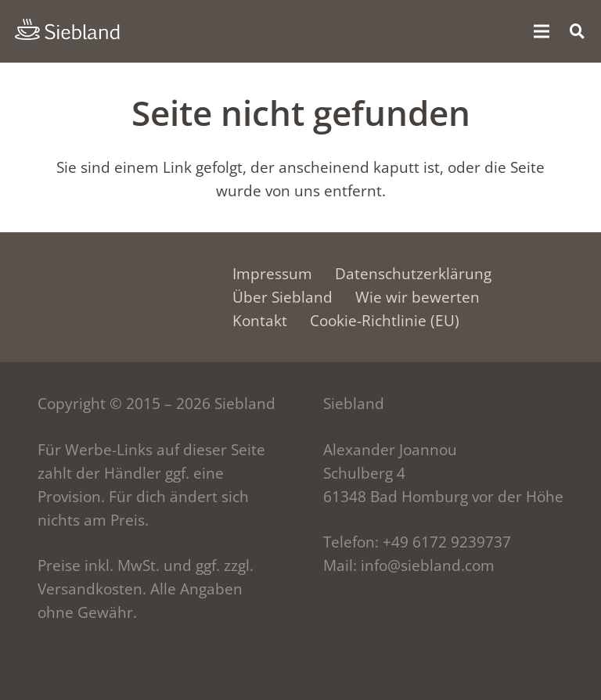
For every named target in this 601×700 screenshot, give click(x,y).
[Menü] (541, 31)
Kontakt (260, 321)
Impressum (272, 274)
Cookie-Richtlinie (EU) (385, 321)
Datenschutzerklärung (413, 274)
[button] (578, 31)
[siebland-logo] (67, 30)
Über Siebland (283, 297)
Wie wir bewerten (417, 297)
